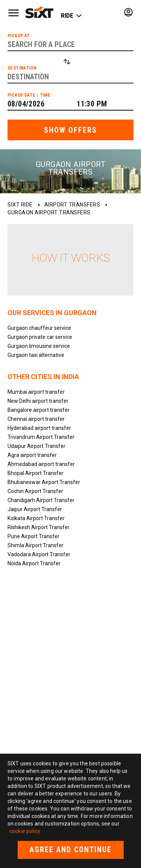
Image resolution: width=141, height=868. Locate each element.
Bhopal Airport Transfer (36, 473)
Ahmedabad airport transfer (41, 464)
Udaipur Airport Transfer (36, 446)
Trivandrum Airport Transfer (41, 437)
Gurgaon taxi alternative (36, 355)
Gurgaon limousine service (39, 346)
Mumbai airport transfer (36, 392)
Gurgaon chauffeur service (39, 328)
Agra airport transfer (32, 455)
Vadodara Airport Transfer (39, 554)
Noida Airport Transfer (34, 563)
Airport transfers (72, 205)
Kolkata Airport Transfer (36, 518)
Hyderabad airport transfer (39, 428)
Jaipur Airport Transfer (35, 509)
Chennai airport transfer (36, 419)
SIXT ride (20, 205)
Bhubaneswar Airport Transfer (44, 482)
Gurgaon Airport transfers (49, 212)
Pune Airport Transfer (33, 536)
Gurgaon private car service (40, 337)
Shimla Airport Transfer (36, 545)
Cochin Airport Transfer (35, 491)
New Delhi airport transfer (38, 401)
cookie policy (25, 831)
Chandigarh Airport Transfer (41, 500)
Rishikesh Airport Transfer (39, 527)
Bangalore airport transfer (39, 410)
